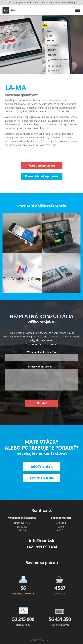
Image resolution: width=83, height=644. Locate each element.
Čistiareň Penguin (61, 233)
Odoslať (42, 403)
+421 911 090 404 (41, 478)
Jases (22, 233)
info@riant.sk (42, 466)
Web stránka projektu (41, 166)
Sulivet (61, 273)
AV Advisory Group (22, 273)
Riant (11, 10)
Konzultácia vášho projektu (41, 176)
